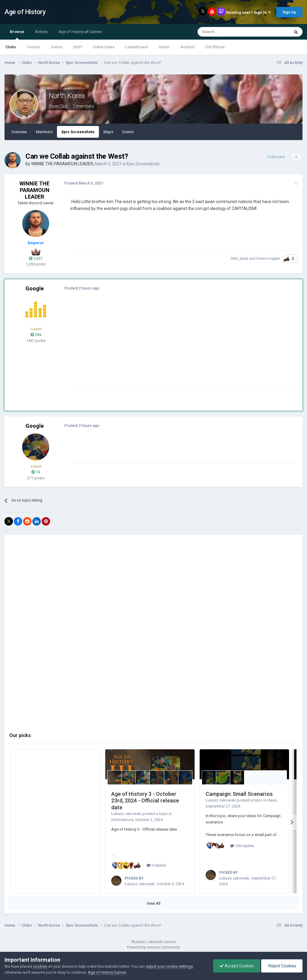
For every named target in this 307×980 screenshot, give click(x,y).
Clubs (11, 47)
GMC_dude (239, 259)
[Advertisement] (141, 345)
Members (44, 132)
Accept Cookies (237, 966)
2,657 (36, 258)
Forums (34, 47)
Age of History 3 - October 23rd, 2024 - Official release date (145, 801)
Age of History (25, 12)
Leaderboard (137, 47)
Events (57, 47)
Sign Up (289, 12)
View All (153, 903)
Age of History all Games (80, 32)
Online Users (104, 47)
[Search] (229, 32)
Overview (19, 132)
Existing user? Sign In (249, 12)
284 (36, 335)
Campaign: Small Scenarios (239, 794)
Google (35, 288)
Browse (17, 34)
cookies (40, 966)
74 (36, 472)
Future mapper (268, 259)
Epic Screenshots (78, 132)
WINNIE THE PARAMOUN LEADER (62, 164)
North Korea (67, 96)
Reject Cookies (282, 966)
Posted (84, 183)
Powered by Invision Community (153, 947)
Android (188, 47)
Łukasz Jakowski (126, 814)
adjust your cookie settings (169, 966)
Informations (122, 820)
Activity (41, 32)
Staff (77, 47)
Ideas (272, 800)
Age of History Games (107, 972)
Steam (164, 47)
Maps (108, 132)
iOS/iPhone (215, 47)
